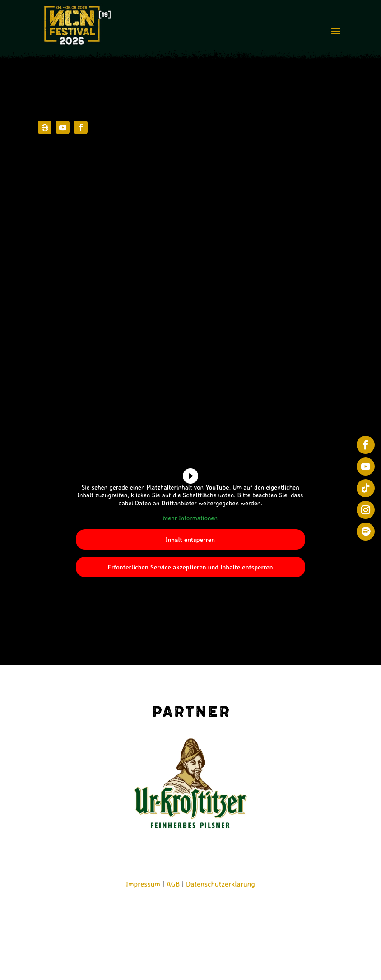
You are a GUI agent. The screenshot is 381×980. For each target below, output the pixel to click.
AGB (173, 884)
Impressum (143, 884)
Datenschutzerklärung (221, 884)
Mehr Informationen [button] (190, 518)
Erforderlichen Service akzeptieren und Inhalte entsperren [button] (190, 567)
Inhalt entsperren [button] (190, 539)
